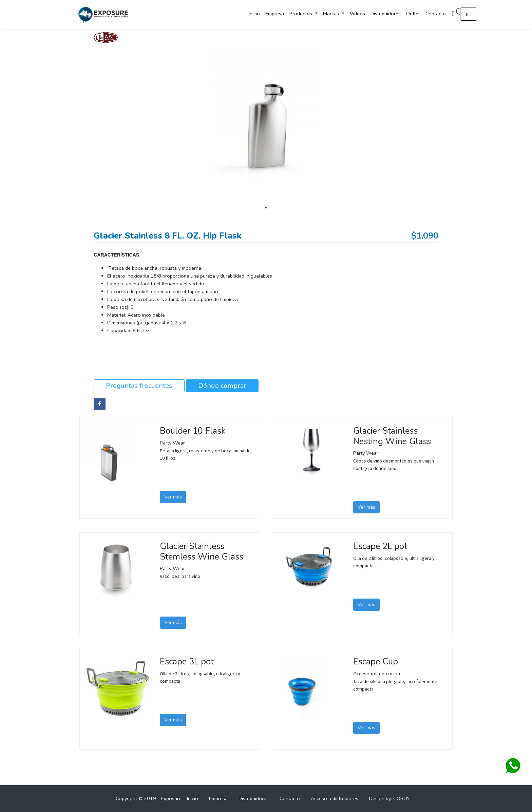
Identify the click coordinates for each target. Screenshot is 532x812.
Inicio (254, 14)
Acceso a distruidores (335, 798)
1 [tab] (266, 208)
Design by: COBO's (390, 798)
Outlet (413, 14)
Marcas (332, 14)
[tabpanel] (266, 126)
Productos (301, 14)
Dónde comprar (222, 386)
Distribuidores (386, 14)
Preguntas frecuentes (139, 386)
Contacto (436, 14)
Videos (357, 14)
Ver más (173, 497)
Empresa (275, 14)
